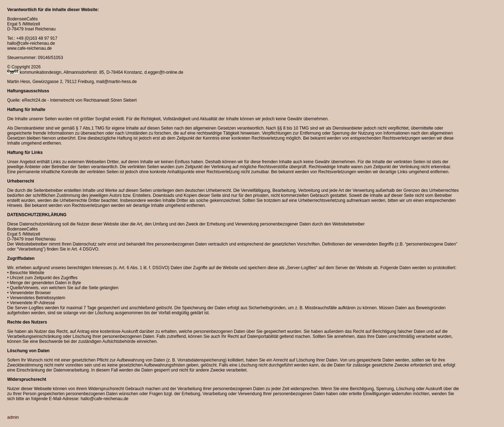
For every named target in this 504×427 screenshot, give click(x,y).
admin (13, 417)
